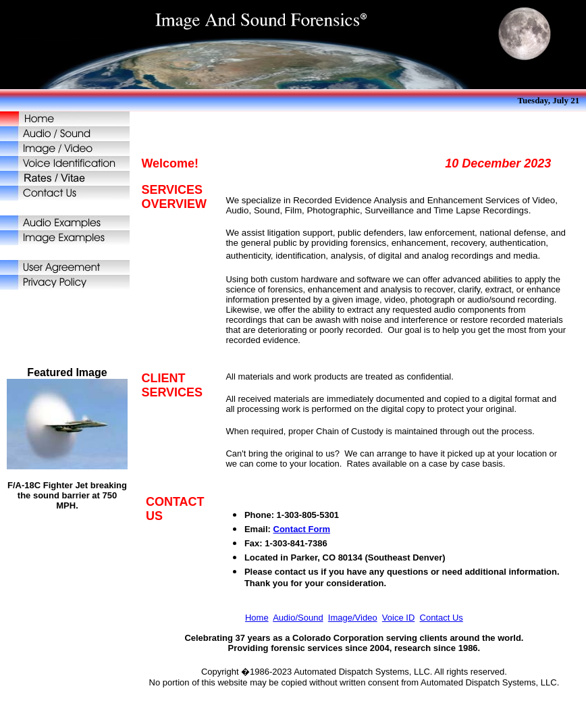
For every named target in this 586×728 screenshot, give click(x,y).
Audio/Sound (298, 618)
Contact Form (302, 529)
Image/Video (353, 618)
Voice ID (398, 618)
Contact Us (442, 618)
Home (257, 618)
